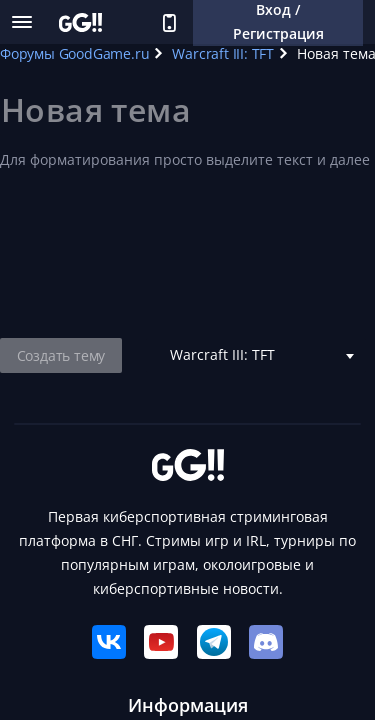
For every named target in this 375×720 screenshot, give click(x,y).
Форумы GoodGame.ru (74, 53)
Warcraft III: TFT (223, 53)
